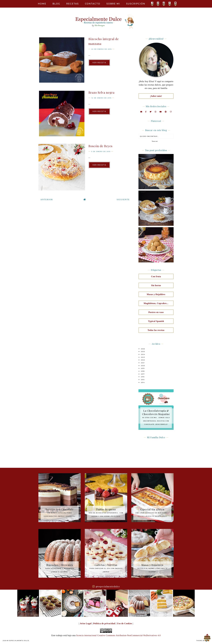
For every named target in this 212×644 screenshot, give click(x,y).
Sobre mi (113, 4)
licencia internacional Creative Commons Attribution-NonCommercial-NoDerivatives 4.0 (118, 635)
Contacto (93, 4)
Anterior (47, 200)
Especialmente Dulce (19, 641)
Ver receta (99, 63)
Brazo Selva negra (101, 92)
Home (42, 4)
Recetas (72, 4)
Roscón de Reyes (100, 146)
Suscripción (136, 4)
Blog (56, 4)
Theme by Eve (203, 641)
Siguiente (123, 200)
